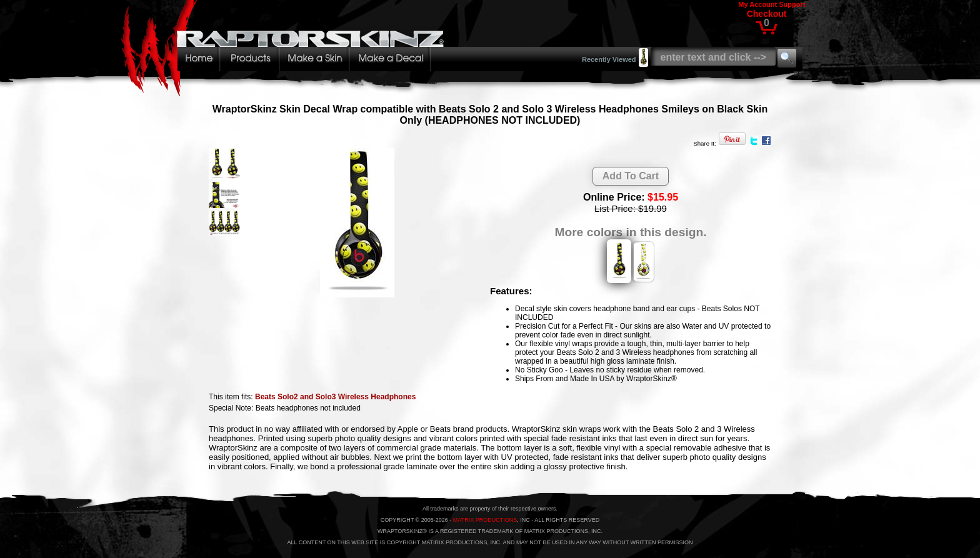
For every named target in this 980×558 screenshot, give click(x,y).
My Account (757, 4)
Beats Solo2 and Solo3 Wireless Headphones (335, 397)
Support (792, 4)
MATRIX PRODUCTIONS (485, 520)
